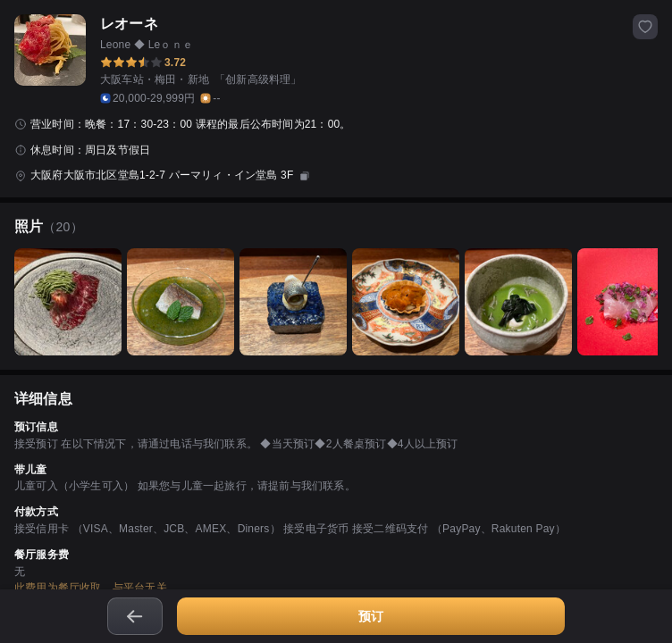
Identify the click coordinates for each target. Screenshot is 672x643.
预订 (371, 616)
